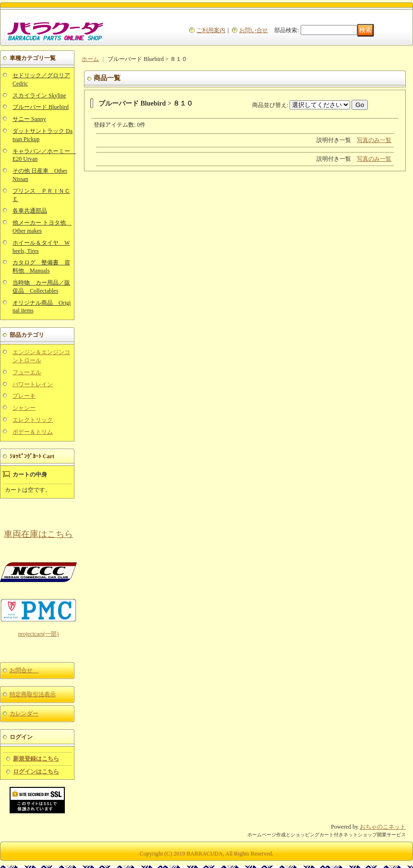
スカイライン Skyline (39, 95)
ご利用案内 (211, 30)
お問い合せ (254, 30)
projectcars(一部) (39, 634)
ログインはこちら (36, 772)
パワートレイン (33, 384)
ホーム (90, 59)
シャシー (24, 408)
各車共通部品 (30, 211)
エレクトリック (33, 420)
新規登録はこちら (36, 759)
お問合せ (24, 670)
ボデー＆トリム (33, 432)
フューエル (27, 372)
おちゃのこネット (383, 827)
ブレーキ (24, 396)
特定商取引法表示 (33, 694)
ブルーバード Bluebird (41, 107)
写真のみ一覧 (374, 140)
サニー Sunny (29, 119)
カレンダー (24, 713)
